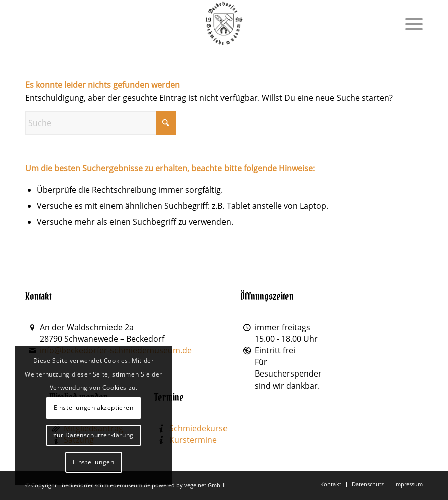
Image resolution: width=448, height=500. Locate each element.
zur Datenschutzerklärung (93, 435)
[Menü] (409, 23)
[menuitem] (409, 23)
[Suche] (100, 123)
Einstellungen (94, 462)
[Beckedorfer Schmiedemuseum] (224, 23)
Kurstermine (193, 440)
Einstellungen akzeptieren (94, 407)
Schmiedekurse (198, 428)
